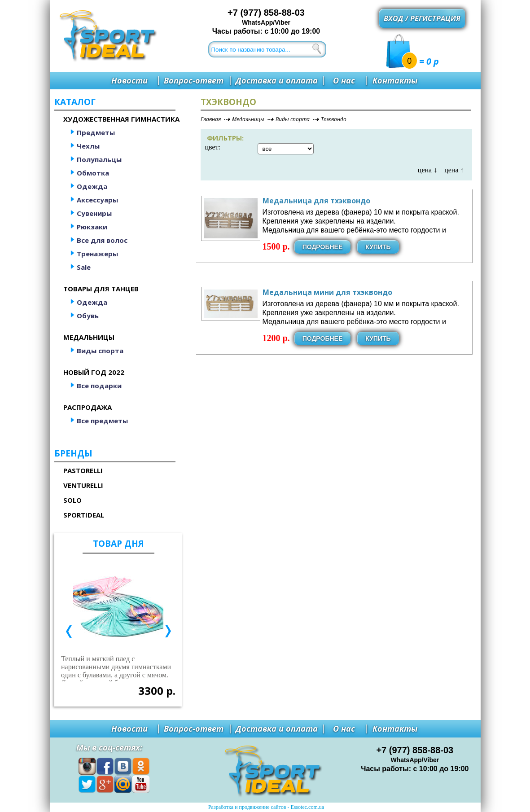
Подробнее (323, 247)
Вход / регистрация (422, 18)
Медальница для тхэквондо (316, 201)
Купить (378, 247)
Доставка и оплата (277, 80)
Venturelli (83, 485)
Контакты (395, 80)
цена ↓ (427, 170)
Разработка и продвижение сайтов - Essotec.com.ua (266, 807)
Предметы (96, 132)
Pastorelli (83, 470)
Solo (72, 500)
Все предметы (102, 421)
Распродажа (88, 407)
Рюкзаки (92, 227)
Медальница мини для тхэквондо (327, 292)
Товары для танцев (101, 289)
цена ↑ (454, 170)
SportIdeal (84, 515)
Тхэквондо (334, 119)
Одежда (92, 186)
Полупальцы (99, 159)
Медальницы (89, 337)
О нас (344, 80)
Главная (211, 119)
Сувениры (94, 213)
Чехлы (88, 146)
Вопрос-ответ (194, 80)
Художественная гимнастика (121, 119)
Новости (129, 80)
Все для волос (102, 240)
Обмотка (93, 173)
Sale (84, 267)
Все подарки (99, 386)
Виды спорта (100, 351)
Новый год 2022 (94, 372)
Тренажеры (97, 254)
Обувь (88, 316)
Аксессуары (97, 200)
